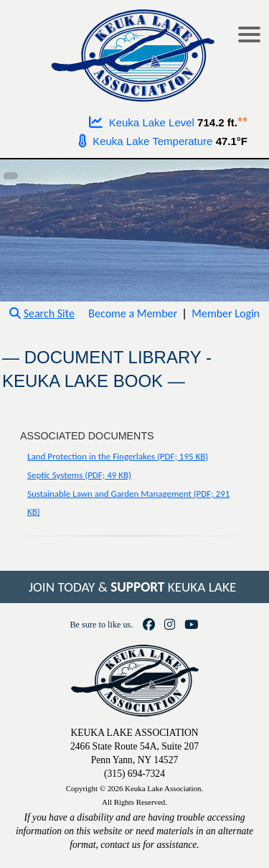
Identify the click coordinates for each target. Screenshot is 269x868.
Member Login (226, 313)
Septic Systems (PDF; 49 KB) (79, 475)
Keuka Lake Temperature (146, 141)
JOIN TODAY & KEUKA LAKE (132, 587)
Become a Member (133, 313)
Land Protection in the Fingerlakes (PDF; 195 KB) (118, 456)
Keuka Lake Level (142, 122)
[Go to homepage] (134, 52)
